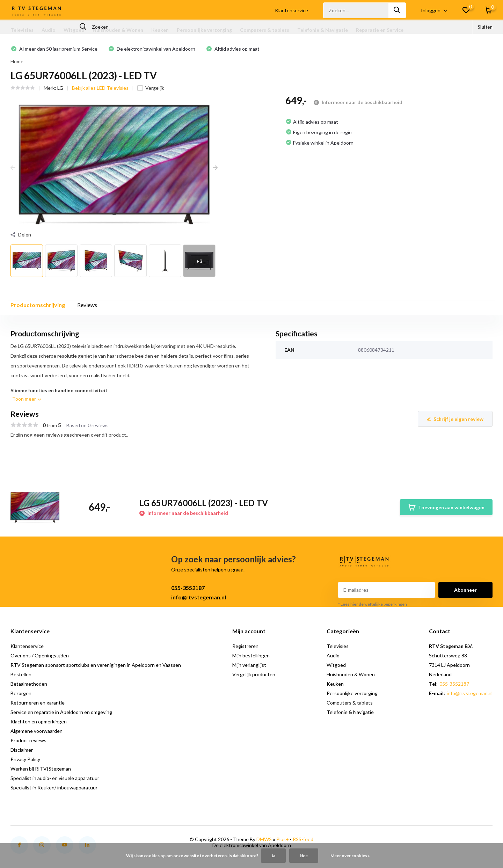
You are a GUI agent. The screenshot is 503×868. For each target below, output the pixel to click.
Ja (273, 856)
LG (60, 88)
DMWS (264, 839)
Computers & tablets (265, 30)
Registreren (245, 646)
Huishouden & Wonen (118, 30)
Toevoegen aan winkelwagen (446, 507)
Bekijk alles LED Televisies (100, 88)
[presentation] (13, 167)
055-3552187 (188, 588)
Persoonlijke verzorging (204, 30)
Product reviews (28, 740)
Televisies (22, 30)
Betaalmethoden (29, 684)
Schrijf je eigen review (455, 419)
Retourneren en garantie (38, 703)
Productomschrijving (38, 305)
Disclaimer (22, 750)
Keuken (160, 30)
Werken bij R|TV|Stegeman (41, 769)
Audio (49, 30)
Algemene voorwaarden (37, 731)
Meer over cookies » (350, 856)
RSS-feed (303, 839)
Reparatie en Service (380, 30)
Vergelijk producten (254, 674)
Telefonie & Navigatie (323, 30)
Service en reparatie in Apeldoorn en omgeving (61, 712)
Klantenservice (291, 10)
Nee (304, 856)
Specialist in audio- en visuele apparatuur (55, 778)
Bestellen (21, 674)
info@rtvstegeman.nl (199, 597)
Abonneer (465, 590)
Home (17, 61)
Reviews (87, 305)
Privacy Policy (25, 759)
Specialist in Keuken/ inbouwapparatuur (54, 787)
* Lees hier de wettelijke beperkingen (373, 604)
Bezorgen (21, 693)
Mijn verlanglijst (249, 665)
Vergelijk (151, 88)
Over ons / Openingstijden (40, 655)
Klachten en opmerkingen (39, 721)
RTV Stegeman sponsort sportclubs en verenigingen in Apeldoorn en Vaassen (96, 665)
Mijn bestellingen (251, 655)
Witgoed (74, 30)
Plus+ (283, 839)
